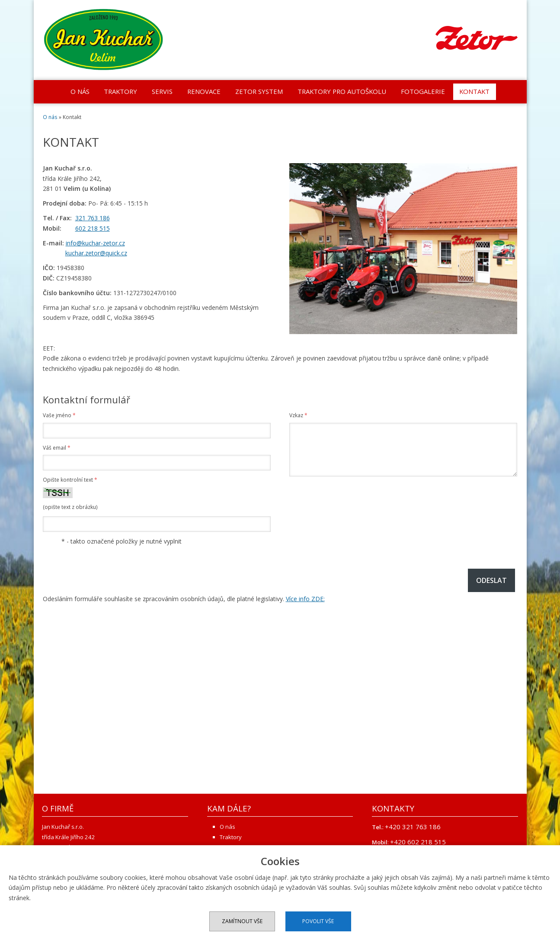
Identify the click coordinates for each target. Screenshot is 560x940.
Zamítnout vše (242, 921)
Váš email (57, 448)
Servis (162, 91)
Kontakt (474, 91)
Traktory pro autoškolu (342, 91)
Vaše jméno (59, 415)
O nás (80, 91)
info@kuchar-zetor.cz (95, 243)
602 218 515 (93, 228)
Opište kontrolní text (70, 480)
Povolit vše (318, 921)
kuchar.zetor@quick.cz (96, 253)
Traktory (120, 91)
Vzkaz (298, 415)
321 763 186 (93, 218)
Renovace (204, 91)
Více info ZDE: (305, 599)
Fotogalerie (423, 91)
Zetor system (259, 91)
